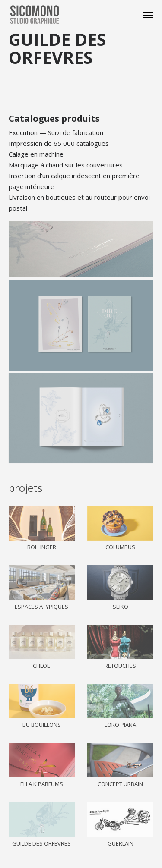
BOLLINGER (42, 547)
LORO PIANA (120, 725)
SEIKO (121, 607)
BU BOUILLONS (42, 725)
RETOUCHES (120, 666)
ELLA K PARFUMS (42, 784)
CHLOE (41, 666)
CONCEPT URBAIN (120, 784)
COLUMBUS (120, 547)
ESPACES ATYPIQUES (41, 607)
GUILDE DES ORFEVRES (41, 843)
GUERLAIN (121, 843)
